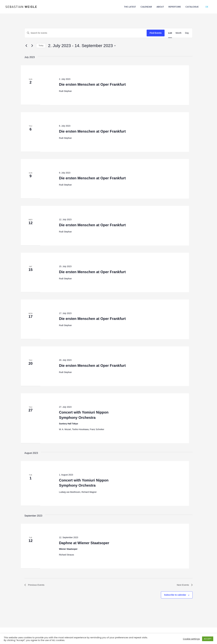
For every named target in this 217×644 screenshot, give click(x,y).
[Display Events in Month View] (178, 33)
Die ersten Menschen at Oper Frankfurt (92, 84)
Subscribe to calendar (175, 595)
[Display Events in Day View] (187, 33)
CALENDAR (146, 7)
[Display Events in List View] (170, 33)
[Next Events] (32, 46)
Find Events (156, 33)
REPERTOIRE (175, 7)
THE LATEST (130, 7)
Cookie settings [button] (191, 639)
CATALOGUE (192, 7)
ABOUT (160, 7)
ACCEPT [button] (208, 639)
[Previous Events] (26, 46)
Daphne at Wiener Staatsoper (84, 543)
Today (41, 46)
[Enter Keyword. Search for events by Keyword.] (86, 33)
